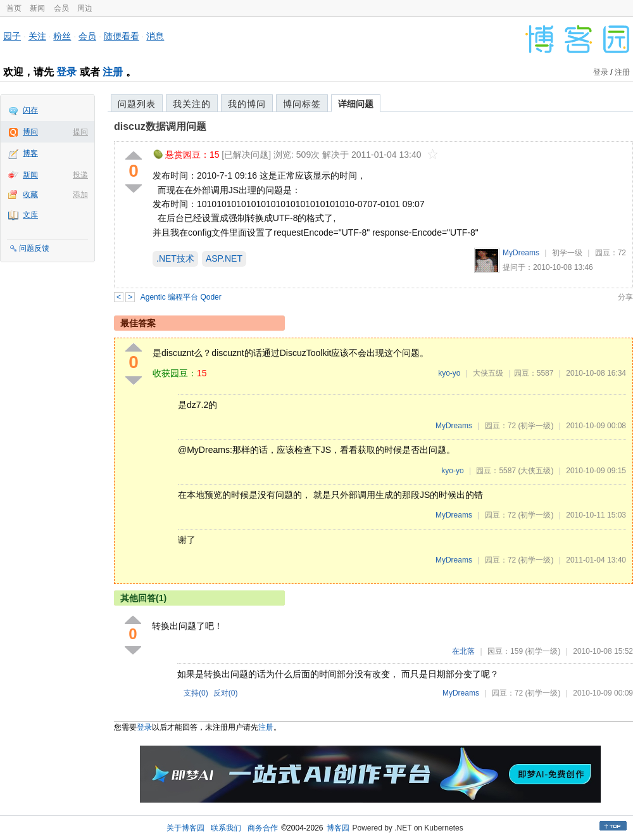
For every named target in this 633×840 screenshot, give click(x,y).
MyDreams (521, 253)
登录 (66, 72)
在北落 (463, 651)
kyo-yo (449, 373)
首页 (14, 8)
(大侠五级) (536, 471)
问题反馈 (34, 248)
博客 (30, 153)
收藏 (30, 194)
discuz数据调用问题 (160, 126)
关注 (37, 36)
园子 (12, 36)
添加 (80, 194)
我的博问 (247, 104)
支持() (196, 693)
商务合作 (263, 828)
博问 (30, 132)
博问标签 (302, 104)
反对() (226, 693)
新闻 (37, 8)
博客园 (338, 828)
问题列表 (137, 104)
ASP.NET (224, 258)
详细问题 (356, 104)
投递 (80, 175)
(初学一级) (536, 426)
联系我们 (226, 828)
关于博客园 (185, 828)
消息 (155, 36)
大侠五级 (488, 373)
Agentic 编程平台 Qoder (181, 297)
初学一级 (567, 253)
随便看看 (122, 36)
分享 (625, 297)
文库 (30, 215)
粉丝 (62, 36)
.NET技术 (175, 258)
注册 (113, 72)
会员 (61, 8)
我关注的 (192, 104)
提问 (80, 132)
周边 (85, 8)
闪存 (30, 110)
